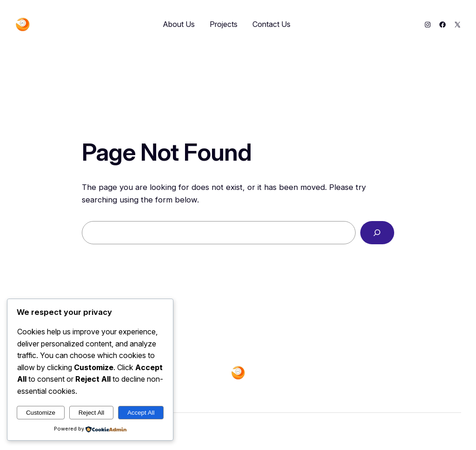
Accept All (141, 413)
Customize (41, 413)
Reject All (92, 413)
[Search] (377, 233)
